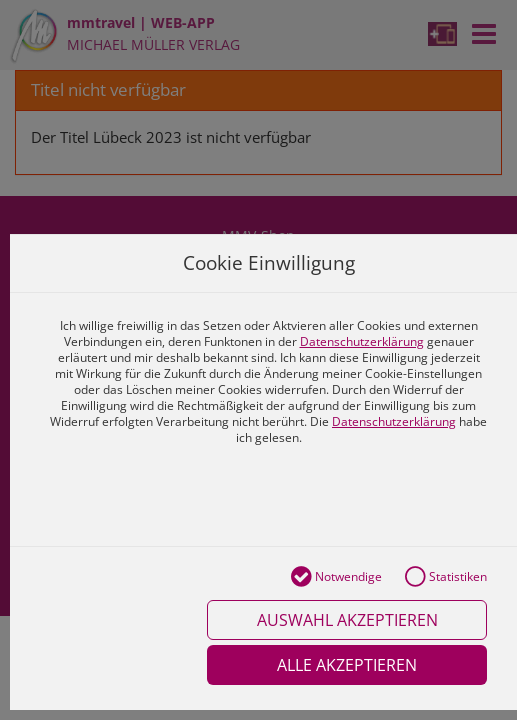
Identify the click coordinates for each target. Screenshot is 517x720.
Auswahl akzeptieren (347, 620)
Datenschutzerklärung (362, 341)
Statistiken (446, 578)
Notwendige (336, 578)
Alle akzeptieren (347, 665)
